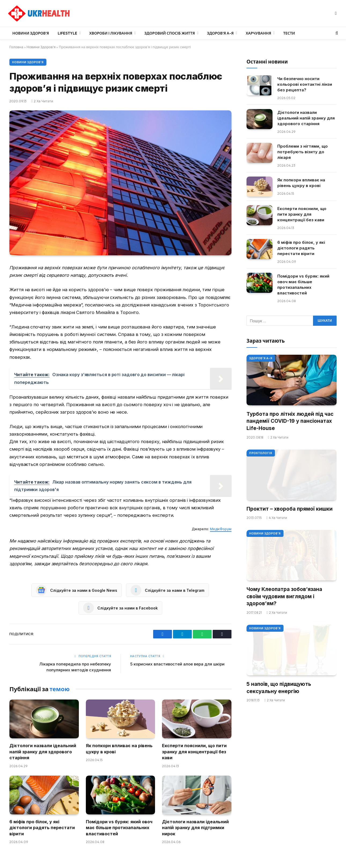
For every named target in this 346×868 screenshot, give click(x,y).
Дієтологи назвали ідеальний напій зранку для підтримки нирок (195, 828)
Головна (16, 47)
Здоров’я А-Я (220, 33)
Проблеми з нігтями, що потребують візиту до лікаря (303, 152)
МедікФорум (221, 529)
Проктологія (261, 453)
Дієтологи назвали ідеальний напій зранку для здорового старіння (43, 752)
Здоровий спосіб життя (170, 33)
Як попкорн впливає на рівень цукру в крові (119, 749)
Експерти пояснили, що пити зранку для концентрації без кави (194, 752)
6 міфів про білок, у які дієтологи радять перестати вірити (42, 828)
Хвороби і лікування (111, 33)
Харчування (258, 33)
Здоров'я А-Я (261, 358)
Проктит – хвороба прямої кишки (290, 509)
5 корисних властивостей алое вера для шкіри (177, 664)
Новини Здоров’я (31, 33)
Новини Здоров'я (41, 47)
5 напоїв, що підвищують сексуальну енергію (279, 688)
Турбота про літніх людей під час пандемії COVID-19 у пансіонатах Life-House (290, 421)
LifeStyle (67, 33)
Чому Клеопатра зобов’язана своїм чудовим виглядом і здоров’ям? (284, 596)
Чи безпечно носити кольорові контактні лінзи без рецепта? (305, 84)
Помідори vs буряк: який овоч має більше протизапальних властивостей (119, 828)
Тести (289, 33)
